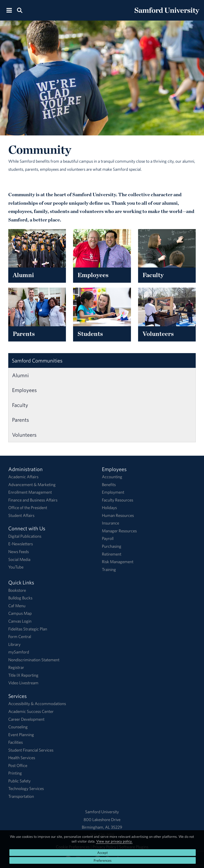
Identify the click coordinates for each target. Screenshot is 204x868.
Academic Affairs (23, 477)
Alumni (20, 375)
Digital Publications (25, 536)
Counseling (18, 727)
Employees (24, 390)
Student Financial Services (31, 750)
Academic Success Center (31, 711)
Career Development (26, 719)
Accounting (112, 477)
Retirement (112, 554)
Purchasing (112, 546)
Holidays (109, 508)
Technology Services (26, 788)
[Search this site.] (20, 10)
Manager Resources (119, 531)
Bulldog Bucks (20, 598)
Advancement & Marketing (32, 485)
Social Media (19, 559)
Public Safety (19, 781)
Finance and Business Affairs (33, 500)
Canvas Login (20, 621)
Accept (102, 853)
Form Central (20, 636)
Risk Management (118, 562)
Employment (113, 492)
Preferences (103, 860)
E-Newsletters (21, 544)
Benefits (109, 485)
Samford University (102, 812)
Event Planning (21, 735)
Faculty (20, 405)
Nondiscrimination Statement (34, 660)
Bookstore (17, 590)
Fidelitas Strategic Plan (28, 629)
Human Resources (118, 515)
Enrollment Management (30, 492)
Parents (21, 420)
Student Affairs (21, 515)
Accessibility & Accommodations (37, 704)
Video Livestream (23, 683)
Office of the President (28, 508)
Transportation (21, 796)
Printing (15, 773)
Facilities (16, 742)
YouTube (16, 567)
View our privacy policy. (114, 841)
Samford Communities (37, 360)
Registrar (16, 667)
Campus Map (20, 613)
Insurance (110, 523)
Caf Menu (17, 606)
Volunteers (24, 435)
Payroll (108, 538)
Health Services (22, 758)
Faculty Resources (118, 500)
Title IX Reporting (23, 675)
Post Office (18, 765)
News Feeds (19, 552)
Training (109, 569)
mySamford (19, 652)
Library (14, 644)
